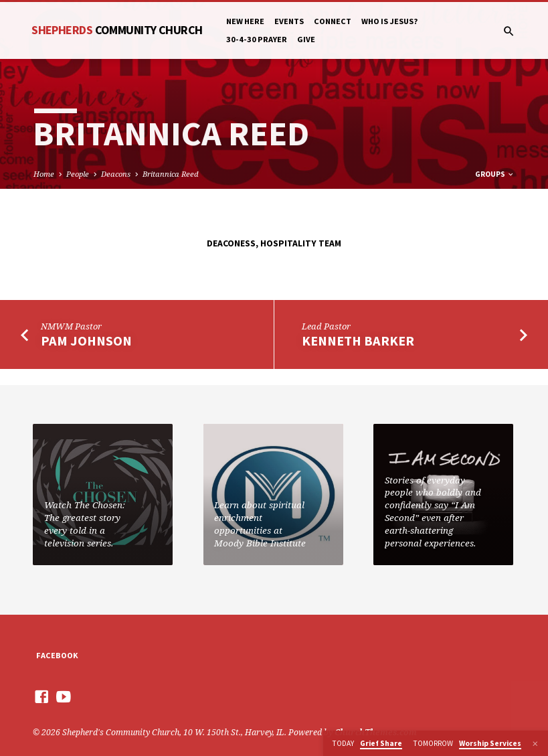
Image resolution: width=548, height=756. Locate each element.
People (78, 174)
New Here (245, 21)
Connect (333, 21)
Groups (495, 174)
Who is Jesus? (389, 21)
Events (289, 21)
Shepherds (117, 30)
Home (44, 174)
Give (306, 39)
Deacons (116, 174)
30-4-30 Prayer (257, 39)
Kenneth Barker (358, 341)
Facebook (57, 655)
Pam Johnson (86, 341)
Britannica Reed (171, 174)
